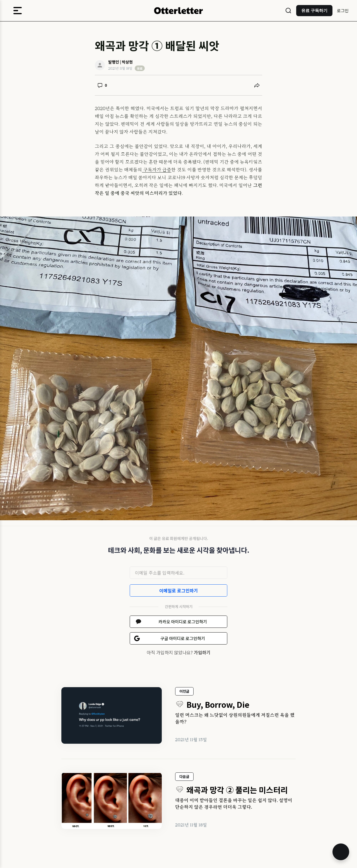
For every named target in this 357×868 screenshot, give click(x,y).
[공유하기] (257, 85)
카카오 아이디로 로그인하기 (183, 622)
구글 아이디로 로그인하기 (183, 638)
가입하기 (202, 652)
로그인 (343, 10)
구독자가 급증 (157, 170)
